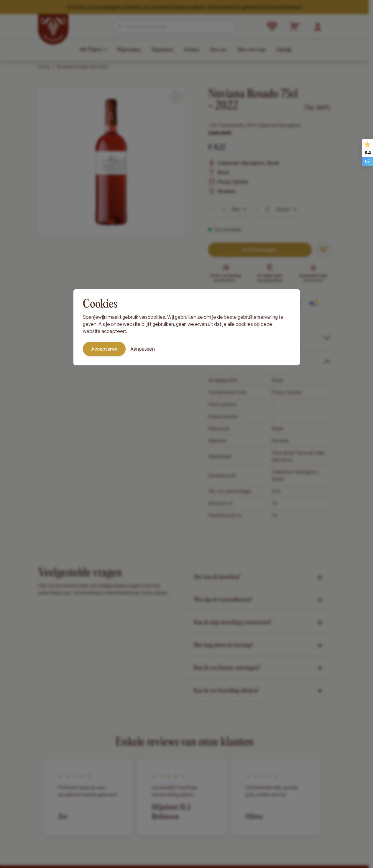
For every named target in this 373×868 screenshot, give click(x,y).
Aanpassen (143, 349)
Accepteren (104, 349)
